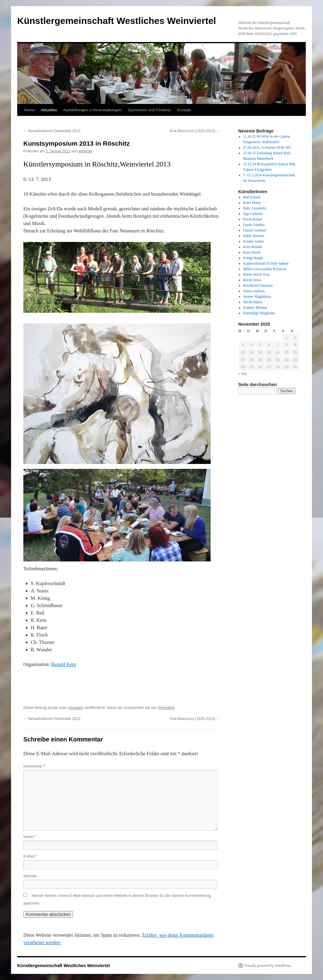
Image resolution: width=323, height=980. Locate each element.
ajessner (85, 151)
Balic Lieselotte (255, 208)
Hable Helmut (254, 236)
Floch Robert (253, 219)
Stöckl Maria (253, 302)
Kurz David (252, 252)
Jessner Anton (253, 241)
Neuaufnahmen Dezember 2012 (52, 131)
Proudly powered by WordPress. (268, 966)
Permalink (166, 708)
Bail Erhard (252, 197)
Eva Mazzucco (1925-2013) (195, 131)
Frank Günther (254, 225)
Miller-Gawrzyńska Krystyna (265, 269)
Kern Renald (253, 247)
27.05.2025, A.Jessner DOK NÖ (267, 147)
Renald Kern (64, 664)
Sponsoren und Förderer (150, 110)
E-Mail (30, 856)
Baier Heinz (252, 203)
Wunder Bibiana (255, 308)
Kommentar (34, 766)
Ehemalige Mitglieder (259, 313)
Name (29, 837)
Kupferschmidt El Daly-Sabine (266, 263)
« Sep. (243, 373)
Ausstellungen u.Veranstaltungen (92, 110)
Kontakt (184, 110)
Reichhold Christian (258, 285)
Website (30, 876)
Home (29, 110)
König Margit (253, 258)
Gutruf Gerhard (255, 230)
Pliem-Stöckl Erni (256, 274)
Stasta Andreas (254, 291)
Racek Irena (252, 280)
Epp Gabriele (253, 214)
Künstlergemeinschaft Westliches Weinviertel (117, 21)
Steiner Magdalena (257, 297)
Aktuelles (49, 110)
